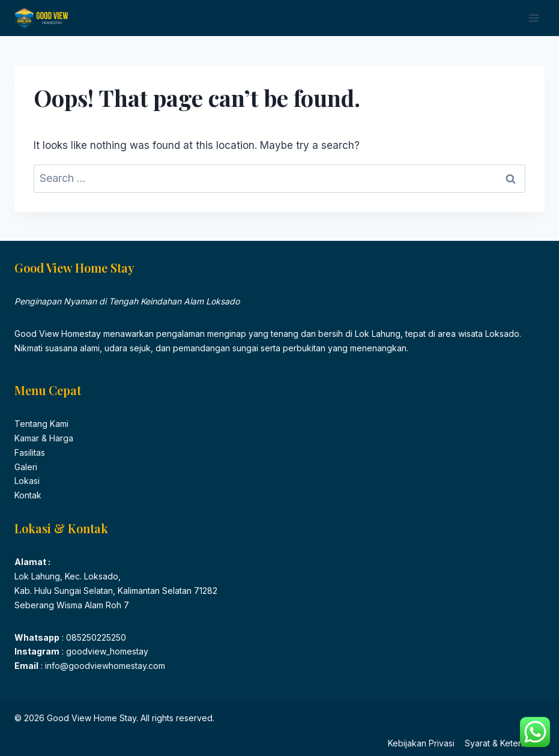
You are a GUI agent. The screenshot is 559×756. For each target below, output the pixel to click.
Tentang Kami (41, 424)
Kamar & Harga (44, 438)
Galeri (26, 467)
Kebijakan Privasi (421, 743)
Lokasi (27, 481)
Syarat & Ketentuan (502, 743)
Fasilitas (30, 452)
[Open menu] (533, 18)
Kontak (28, 495)
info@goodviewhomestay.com (104, 666)
